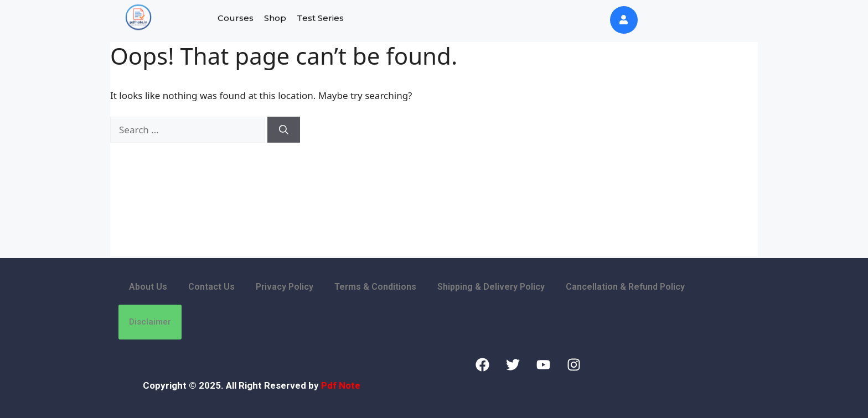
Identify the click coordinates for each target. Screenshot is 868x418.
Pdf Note (341, 385)
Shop (275, 16)
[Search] (284, 130)
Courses (236, 16)
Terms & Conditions (375, 287)
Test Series (320, 16)
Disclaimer (150, 322)
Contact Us (211, 287)
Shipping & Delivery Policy (491, 287)
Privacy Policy (285, 287)
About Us (148, 287)
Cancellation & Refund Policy (625, 287)
